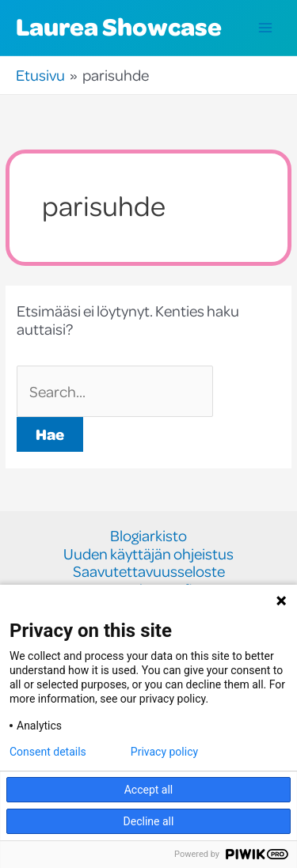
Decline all (149, 821)
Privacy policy (164, 752)
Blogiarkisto (148, 536)
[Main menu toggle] (266, 28)
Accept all (149, 790)
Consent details (48, 752)
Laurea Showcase (119, 26)
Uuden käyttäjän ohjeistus (148, 554)
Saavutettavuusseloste (149, 572)
